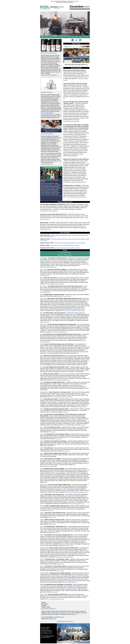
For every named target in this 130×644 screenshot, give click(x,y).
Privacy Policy (69, 621)
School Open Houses (65, 252)
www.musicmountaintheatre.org (65, 557)
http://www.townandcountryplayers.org (77, 492)
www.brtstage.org (45, 275)
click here (74, 614)
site (64, 98)
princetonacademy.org (47, 164)
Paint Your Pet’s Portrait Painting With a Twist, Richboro (65, 245)
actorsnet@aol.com (45, 292)
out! (87, 64)
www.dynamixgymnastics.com (56, 599)
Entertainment (62, 37)
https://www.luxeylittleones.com (62, 380)
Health (76, 37)
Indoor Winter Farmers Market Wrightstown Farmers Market (70, 243)
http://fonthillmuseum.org (46, 510)
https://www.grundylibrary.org (76, 504)
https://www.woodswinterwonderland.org (74, 311)
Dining (51, 37)
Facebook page (67, 296)
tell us (63, 617)
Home (43, 37)
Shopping (56, 37)
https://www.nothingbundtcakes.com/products (75, 197)
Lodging (80, 37)
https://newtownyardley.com (49, 609)
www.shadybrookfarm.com (70, 582)
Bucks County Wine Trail (49, 53)
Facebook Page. (83, 407)
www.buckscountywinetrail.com (49, 75)
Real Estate (86, 37)
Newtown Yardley (49, 636)
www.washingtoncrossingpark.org (49, 211)
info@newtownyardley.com (62, 613)
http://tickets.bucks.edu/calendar (56, 284)
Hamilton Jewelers (47, 92)
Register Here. (70, 546)
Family (68, 37)
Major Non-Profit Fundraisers (65, 255)
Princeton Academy (47, 134)
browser (77, 1)
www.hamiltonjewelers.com (48, 114)
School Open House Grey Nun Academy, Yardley (67, 248)
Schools (72, 37)
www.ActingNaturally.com (60, 332)
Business (47, 37)
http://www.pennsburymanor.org (48, 267)
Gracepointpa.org (45, 322)
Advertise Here (61, 621)
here (73, 2)
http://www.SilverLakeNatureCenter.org (62, 397)
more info (66, 412)
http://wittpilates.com (45, 229)
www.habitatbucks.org (80, 182)
